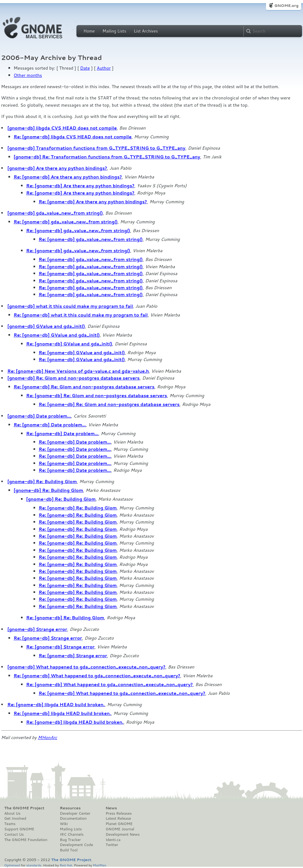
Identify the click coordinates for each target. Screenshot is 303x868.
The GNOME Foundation (26, 840)
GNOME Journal (120, 829)
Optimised (12, 865)
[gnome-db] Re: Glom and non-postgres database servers (74, 378)
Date (85, 68)
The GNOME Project (24, 808)
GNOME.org (286, 5)
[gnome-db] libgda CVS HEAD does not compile (62, 128)
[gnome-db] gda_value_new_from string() (55, 213)
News (111, 808)
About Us (13, 813)
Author (104, 68)
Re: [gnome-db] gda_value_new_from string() (66, 222)
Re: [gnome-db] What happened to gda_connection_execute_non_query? (97, 676)
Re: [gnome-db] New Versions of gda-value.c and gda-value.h (78, 371)
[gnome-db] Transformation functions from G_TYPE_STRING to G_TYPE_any (97, 148)
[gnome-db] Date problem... (39, 416)
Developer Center (75, 813)
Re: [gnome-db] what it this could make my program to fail (81, 315)
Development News (123, 834)
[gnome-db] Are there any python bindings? (57, 168)
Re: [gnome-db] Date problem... (50, 425)
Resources (70, 808)
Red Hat (66, 865)
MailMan (100, 865)
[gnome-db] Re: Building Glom (42, 482)
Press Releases (119, 813)
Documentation (73, 818)
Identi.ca (113, 840)
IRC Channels (72, 834)
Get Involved (15, 818)
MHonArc (48, 738)
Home (89, 31)
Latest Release (118, 818)
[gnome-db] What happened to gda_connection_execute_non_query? (86, 667)
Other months (28, 75)
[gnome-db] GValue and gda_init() (46, 326)
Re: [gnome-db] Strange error (48, 638)
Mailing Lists (114, 31)
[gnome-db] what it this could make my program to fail (70, 306)
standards (34, 865)
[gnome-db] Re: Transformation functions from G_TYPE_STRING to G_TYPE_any (107, 157)
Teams (10, 824)
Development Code (76, 845)
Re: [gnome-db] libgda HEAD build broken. (56, 705)
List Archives (146, 31)
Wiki (64, 824)
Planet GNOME (119, 824)
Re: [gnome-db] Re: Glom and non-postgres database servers (84, 387)
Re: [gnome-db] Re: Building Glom (78, 508)
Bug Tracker (70, 840)
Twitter (112, 845)
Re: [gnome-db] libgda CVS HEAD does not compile (73, 137)
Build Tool (69, 850)
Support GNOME (19, 829)
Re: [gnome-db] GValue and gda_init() (57, 335)
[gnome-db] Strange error (37, 629)
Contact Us (14, 834)
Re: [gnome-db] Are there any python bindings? (68, 177)
